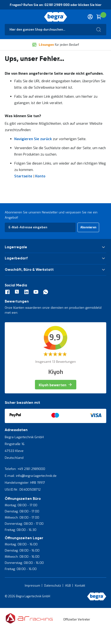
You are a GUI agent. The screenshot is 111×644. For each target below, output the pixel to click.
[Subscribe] (88, 227)
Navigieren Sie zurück (33, 139)
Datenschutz (53, 586)
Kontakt (80, 586)
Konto (40, 176)
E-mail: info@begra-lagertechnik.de (31, 476)
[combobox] (55, 30)
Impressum (32, 586)
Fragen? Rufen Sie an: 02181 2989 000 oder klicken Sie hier (56, 5)
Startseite (23, 176)
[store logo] (55, 17)
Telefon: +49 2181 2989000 (25, 469)
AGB (68, 586)
